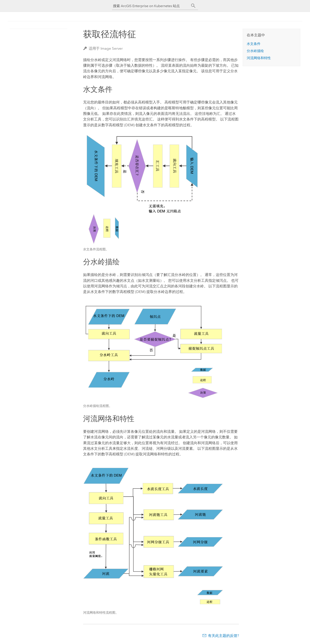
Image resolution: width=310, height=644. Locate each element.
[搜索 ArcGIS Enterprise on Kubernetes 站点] (151, 6)
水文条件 (254, 44)
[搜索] (193, 6)
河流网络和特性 (259, 58)
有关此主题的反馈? (223, 636)
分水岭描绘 (255, 51)
